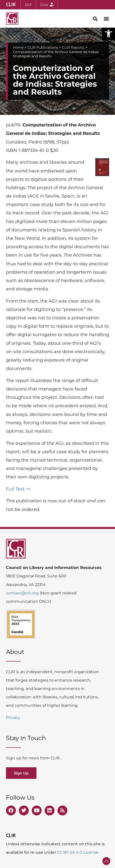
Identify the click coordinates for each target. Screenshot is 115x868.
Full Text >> (18, 489)
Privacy (13, 717)
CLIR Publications (43, 47)
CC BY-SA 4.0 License (78, 852)
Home (18, 47)
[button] (109, 34)
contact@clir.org (23, 593)
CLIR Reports (73, 47)
